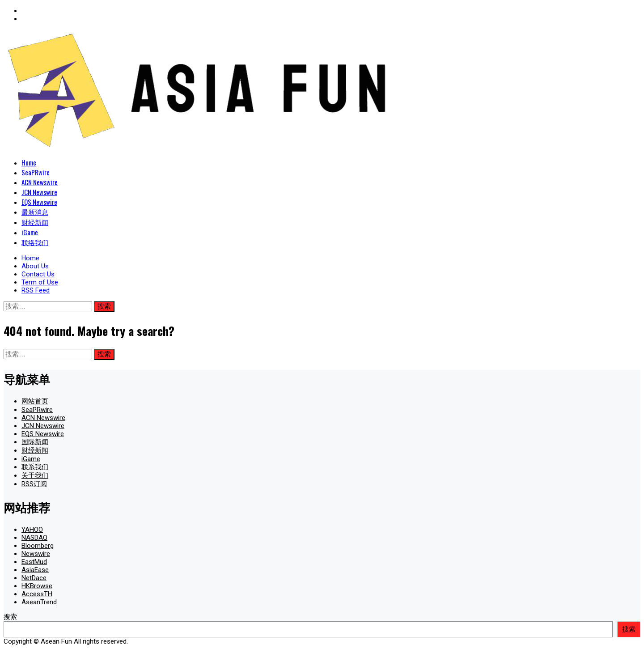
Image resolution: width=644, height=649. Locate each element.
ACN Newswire (40, 182)
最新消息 (35, 212)
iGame (30, 232)
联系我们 (35, 467)
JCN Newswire (39, 192)
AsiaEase (35, 570)
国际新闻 (35, 442)
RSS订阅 (34, 484)
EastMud (34, 562)
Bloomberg (38, 546)
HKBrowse (37, 586)
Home (29, 162)
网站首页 (35, 401)
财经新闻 (35, 222)
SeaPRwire (36, 172)
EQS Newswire (39, 202)
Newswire (36, 554)
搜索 (10, 617)
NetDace (34, 578)
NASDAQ (34, 538)
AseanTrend (39, 602)
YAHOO (32, 530)
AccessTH (37, 594)
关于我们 (35, 475)
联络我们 (35, 242)
